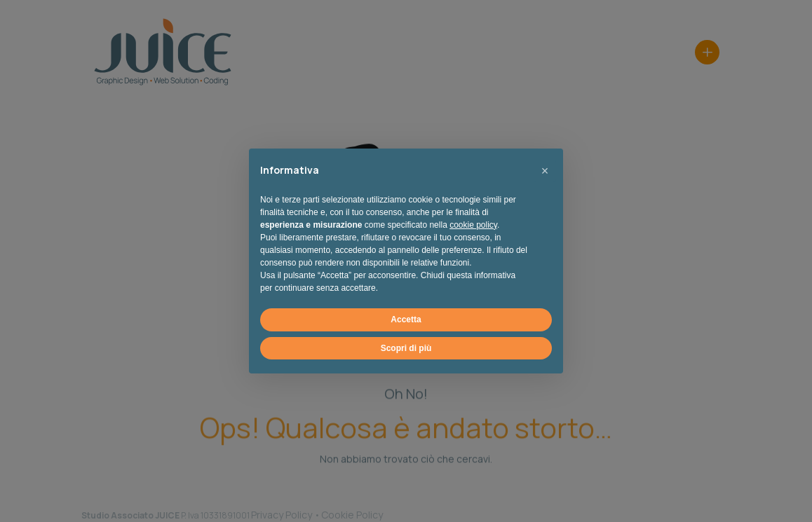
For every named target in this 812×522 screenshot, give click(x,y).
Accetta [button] (406, 320)
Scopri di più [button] (406, 348)
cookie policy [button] (473, 225)
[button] (545, 171)
